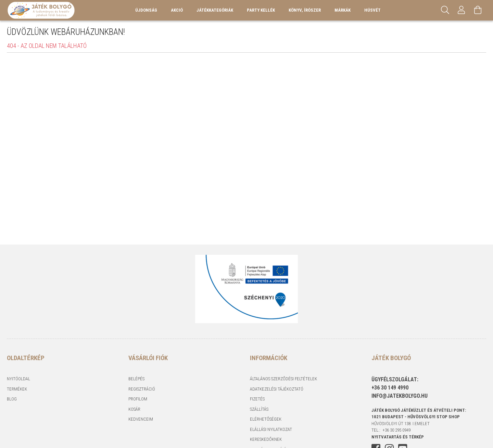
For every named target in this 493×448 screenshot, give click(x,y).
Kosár (134, 409)
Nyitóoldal (18, 379)
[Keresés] (445, 10)
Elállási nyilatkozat (271, 429)
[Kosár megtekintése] (478, 10)
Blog (12, 399)
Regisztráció (142, 389)
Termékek (17, 389)
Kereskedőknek (266, 439)
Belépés (136, 379)
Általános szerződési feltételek (283, 379)
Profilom (138, 399)
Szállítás (259, 409)
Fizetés (257, 399)
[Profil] (462, 10)
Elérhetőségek (266, 419)
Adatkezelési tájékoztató (277, 389)
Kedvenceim (141, 419)
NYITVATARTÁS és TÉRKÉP (398, 437)
